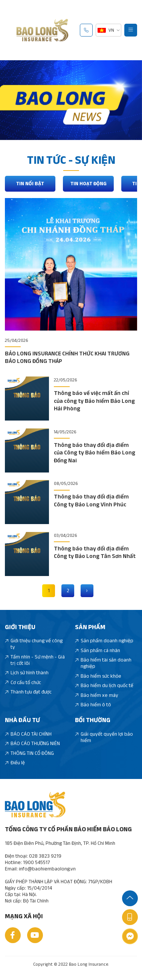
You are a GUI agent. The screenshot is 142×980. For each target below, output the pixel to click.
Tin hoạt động (89, 184)
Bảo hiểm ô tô (93, 705)
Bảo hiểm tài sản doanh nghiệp (103, 664)
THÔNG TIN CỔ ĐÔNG (30, 754)
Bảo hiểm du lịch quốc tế (104, 686)
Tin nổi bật (31, 184)
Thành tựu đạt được (28, 692)
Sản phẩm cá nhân (98, 651)
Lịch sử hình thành (27, 673)
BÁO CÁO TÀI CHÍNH (28, 734)
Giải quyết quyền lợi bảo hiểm (104, 738)
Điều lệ (15, 763)
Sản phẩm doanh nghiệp (104, 641)
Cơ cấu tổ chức (23, 683)
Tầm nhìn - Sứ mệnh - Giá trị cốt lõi (35, 660)
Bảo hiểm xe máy (97, 696)
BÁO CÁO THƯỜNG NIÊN (33, 744)
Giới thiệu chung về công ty (34, 645)
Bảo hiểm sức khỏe (98, 676)
